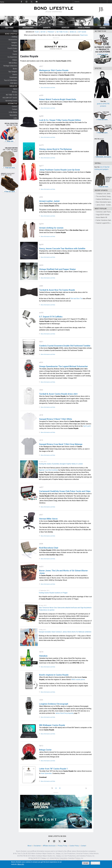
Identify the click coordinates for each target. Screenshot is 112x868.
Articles (15, 92)
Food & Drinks (12, 48)
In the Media (13, 112)
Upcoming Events (11, 101)
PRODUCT (51, 32)
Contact (15, 109)
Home (2, 2)
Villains (15, 60)
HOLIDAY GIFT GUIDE (10, 98)
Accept (86, 864)
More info (21, 865)
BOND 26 (73, 32)
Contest (15, 106)
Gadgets (14, 43)
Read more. (84, 35)
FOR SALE (14, 83)
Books (15, 69)
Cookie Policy (74, 846)
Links (15, 118)
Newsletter (13, 115)
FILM (37, 32)
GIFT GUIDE (82, 32)
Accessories (13, 40)
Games (15, 74)
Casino (15, 54)
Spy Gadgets (13, 72)
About (30, 846)
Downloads (13, 77)
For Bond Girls (12, 57)
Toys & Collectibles (11, 80)
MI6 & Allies (13, 63)
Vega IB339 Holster (103, 215)
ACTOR (43, 32)
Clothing (14, 37)
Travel (15, 51)
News (15, 89)
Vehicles (14, 45)
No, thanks (95, 864)
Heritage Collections (10, 66)
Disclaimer (37, 846)
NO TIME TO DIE (12, 95)
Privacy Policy (63, 846)
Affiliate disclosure (49, 846)
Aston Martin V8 (102, 217)
